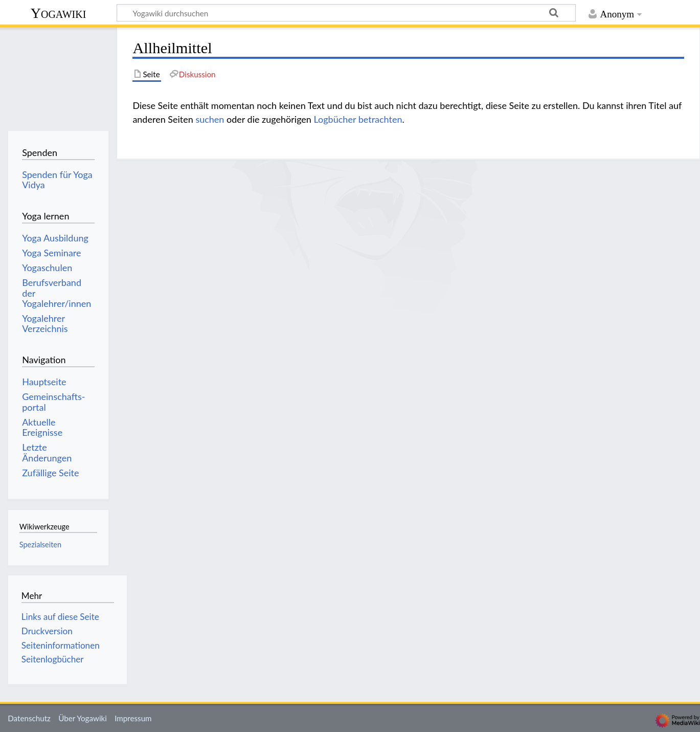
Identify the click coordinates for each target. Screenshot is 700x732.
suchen (210, 119)
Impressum (133, 718)
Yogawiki (59, 13)
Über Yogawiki (83, 718)
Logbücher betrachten (358, 119)
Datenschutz (29, 718)
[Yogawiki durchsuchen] (346, 13)
